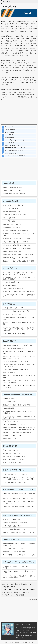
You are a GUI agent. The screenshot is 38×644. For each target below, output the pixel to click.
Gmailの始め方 (9, 127)
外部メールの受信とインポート (13, 145)
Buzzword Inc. (22, 643)
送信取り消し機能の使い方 (10, 373)
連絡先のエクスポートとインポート (13, 436)
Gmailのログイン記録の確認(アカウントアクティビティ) (19, 532)
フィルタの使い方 (10, 143)
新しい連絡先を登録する (10, 402)
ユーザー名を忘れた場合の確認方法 (13, 526)
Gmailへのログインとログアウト (12, 191)
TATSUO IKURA (25, 625)
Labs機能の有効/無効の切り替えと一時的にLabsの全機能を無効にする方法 (19, 544)
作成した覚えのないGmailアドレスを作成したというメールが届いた (19, 572)
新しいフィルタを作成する (10, 450)
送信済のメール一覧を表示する (11, 212)
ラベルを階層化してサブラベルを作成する (15, 334)
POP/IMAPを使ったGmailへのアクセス (15, 148)
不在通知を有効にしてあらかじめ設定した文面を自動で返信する (19, 352)
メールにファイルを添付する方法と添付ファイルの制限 (18, 292)
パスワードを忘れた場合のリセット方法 (14, 529)
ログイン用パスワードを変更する (12, 520)
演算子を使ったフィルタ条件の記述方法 (14, 456)
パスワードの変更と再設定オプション (15, 150)
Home (2, 3)
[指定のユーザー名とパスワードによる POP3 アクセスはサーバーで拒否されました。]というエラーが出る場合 (19, 478)
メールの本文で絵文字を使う (11, 282)
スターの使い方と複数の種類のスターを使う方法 (16, 245)
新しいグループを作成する (10, 421)
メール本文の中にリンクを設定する (13, 288)
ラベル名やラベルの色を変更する (12, 314)
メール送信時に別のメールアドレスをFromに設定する (18, 255)
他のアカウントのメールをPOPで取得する (15, 474)
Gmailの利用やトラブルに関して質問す (14, 194)
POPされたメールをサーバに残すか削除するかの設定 (18, 498)
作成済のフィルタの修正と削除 (11, 453)
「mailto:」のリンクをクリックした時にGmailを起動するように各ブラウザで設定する (19, 577)
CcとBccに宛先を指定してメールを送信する (15, 215)
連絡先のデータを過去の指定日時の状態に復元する (17, 432)
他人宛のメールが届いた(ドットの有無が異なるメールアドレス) (19, 567)
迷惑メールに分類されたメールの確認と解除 (15, 231)
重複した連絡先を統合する (10, 439)
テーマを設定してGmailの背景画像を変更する (16, 369)
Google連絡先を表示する (10, 399)
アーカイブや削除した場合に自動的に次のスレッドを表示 (19, 555)
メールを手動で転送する (10, 221)
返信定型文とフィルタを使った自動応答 (14, 552)
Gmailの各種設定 (10, 137)
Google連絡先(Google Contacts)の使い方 (16, 140)
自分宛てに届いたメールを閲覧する (13, 205)
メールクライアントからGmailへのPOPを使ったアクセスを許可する (19, 494)
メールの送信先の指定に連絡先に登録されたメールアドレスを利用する (19, 412)
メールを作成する (10, 132)
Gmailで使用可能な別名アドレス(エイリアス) (15, 251)
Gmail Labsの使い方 (10, 153)
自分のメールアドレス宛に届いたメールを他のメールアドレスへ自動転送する (19, 386)
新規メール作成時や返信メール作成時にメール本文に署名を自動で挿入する (19, 365)
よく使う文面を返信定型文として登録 (13, 549)
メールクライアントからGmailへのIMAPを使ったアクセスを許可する (19, 507)
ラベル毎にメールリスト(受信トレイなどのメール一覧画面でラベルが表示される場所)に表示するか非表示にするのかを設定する (19, 329)
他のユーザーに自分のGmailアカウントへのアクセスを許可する (19, 377)
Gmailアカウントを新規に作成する (12, 187)
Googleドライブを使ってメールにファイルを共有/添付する (19, 296)
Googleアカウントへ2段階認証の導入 (16, 97)
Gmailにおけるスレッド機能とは (12, 224)
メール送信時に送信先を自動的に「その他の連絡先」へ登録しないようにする (19, 417)
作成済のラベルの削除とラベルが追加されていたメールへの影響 (19, 318)
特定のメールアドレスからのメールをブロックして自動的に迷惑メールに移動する (19, 381)
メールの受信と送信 (10, 130)
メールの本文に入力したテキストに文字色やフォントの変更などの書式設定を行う (19, 278)
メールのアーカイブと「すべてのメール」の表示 (16, 239)
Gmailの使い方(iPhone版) (9, 92)
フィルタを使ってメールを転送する (13, 463)
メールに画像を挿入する (10, 285)
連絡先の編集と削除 (8, 408)
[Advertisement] (19, 113)
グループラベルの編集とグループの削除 (14, 424)
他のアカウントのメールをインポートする (15, 482)
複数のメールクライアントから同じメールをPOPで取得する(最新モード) (18, 502)
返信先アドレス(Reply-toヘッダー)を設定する (15, 258)
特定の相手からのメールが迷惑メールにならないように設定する (19, 235)
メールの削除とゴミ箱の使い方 (11, 227)
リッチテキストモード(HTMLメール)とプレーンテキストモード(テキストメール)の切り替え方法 (19, 273)
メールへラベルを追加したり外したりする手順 (16, 311)
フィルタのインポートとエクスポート (13, 460)
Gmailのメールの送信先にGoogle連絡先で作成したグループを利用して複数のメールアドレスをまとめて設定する (19, 428)
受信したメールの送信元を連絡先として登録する (16, 405)
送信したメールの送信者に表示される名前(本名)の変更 (18, 261)
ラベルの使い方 (9, 135)
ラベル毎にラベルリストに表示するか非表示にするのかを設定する (19, 323)
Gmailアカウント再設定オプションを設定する (16, 523)
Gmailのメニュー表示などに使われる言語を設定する (17, 345)
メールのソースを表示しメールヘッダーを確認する (17, 248)
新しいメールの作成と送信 (10, 208)
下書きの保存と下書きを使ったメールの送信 (15, 242)
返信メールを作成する (9, 218)
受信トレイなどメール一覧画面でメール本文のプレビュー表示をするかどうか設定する (19, 357)
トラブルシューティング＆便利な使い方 (15, 156)
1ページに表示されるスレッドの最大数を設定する (17, 361)
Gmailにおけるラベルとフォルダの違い (14, 308)
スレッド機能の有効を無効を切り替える (14, 348)
